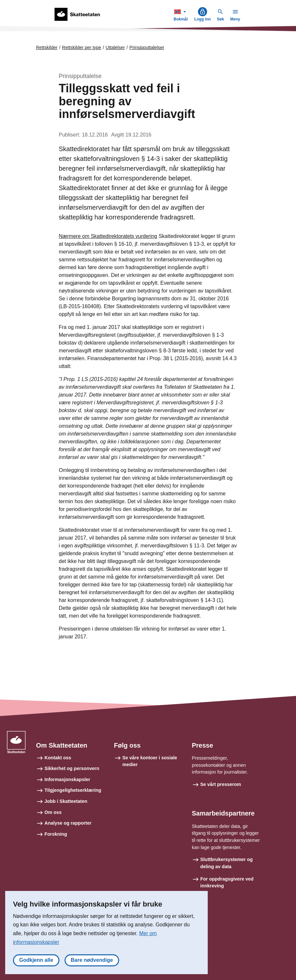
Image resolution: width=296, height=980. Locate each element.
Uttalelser (115, 47)
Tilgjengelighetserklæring (73, 790)
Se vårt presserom (221, 784)
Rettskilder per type (82, 47)
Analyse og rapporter (68, 823)
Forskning (56, 834)
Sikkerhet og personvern (72, 768)
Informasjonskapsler (67, 779)
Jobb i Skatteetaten (66, 801)
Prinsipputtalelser (147, 47)
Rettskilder (47, 47)
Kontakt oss (58, 758)
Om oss (53, 812)
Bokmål (181, 14)
